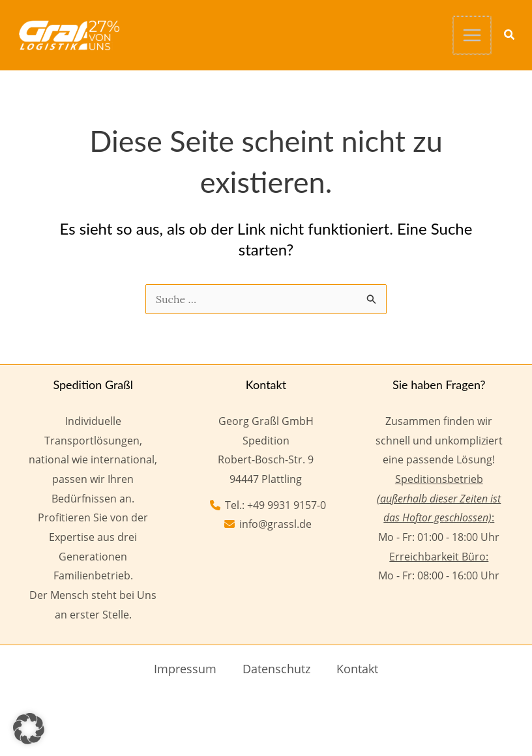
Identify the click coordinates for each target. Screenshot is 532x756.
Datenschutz (276, 667)
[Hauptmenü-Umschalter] (473, 35)
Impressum (185, 667)
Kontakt (357, 667)
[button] (510, 35)
